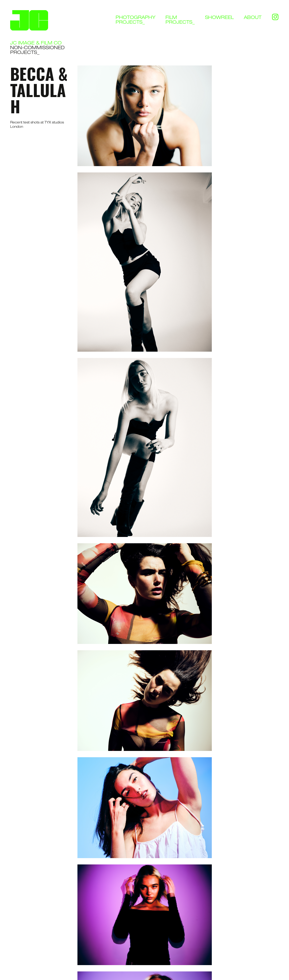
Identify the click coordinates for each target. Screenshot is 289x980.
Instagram (275, 16)
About (253, 18)
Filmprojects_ (180, 20)
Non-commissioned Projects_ (37, 51)
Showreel (219, 18)
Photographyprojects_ (135, 20)
